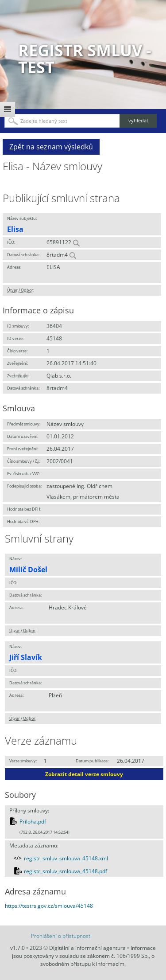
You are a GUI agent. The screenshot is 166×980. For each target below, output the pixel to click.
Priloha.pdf (33, 822)
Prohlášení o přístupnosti (61, 936)
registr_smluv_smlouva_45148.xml (66, 858)
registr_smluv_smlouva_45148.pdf (66, 871)
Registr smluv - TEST (85, 59)
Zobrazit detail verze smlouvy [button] (84, 774)
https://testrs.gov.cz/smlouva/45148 (49, 906)
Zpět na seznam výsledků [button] (51, 147)
